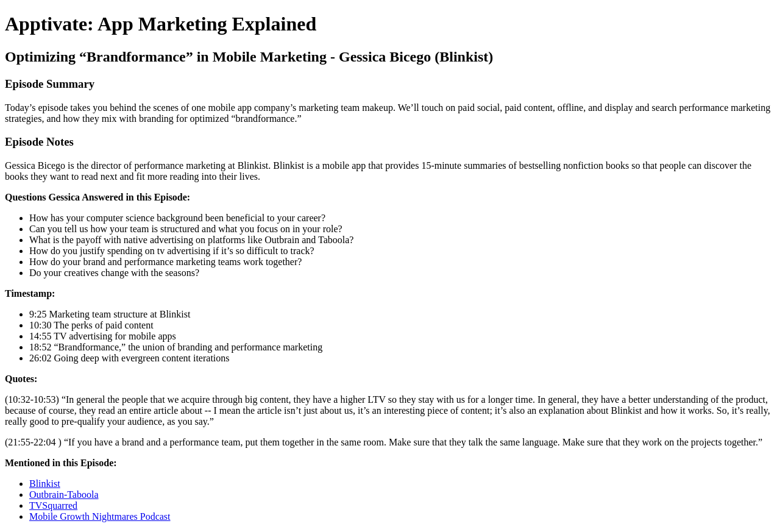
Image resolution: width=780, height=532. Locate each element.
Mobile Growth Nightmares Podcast (100, 516)
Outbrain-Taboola (64, 495)
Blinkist (45, 484)
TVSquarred (53, 505)
